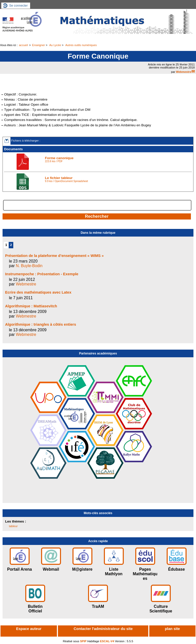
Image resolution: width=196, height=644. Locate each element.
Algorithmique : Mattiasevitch (31, 306)
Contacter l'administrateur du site (103, 629)
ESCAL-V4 (107, 641)
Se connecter (19, 6)
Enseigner (39, 45)
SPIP (83, 641)
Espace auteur (29, 629)
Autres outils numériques (81, 45)
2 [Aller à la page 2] (11, 245)
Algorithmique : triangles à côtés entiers (41, 324)
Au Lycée (55, 45)
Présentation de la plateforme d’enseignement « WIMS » (54, 256)
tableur (13, 526)
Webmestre (184, 72)
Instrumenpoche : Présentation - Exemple (42, 274)
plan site (172, 629)
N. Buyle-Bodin (29, 266)
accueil (23, 45)
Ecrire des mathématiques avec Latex (38, 292)
